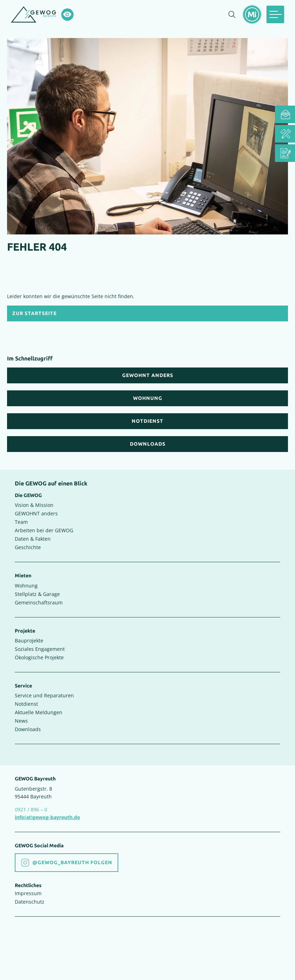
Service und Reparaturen (44, 695)
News (21, 721)
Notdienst (26, 704)
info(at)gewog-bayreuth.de (47, 817)
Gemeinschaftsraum (39, 602)
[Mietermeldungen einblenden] (252, 14)
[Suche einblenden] (232, 14)
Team (21, 522)
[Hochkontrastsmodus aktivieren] (67, 15)
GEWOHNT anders (36, 513)
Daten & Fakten (33, 539)
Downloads (28, 729)
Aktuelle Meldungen (39, 712)
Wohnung (26, 586)
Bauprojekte (29, 640)
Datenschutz (30, 902)
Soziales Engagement (40, 649)
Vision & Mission (34, 505)
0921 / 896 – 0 (31, 809)
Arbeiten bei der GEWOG (44, 530)
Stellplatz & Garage (37, 594)
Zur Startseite (34, 313)
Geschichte (28, 547)
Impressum (28, 893)
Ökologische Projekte (39, 657)
